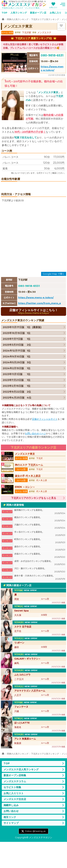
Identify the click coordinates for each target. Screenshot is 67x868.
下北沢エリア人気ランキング (45, 19)
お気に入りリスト (14, 819)
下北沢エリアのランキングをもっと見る (34, 524)
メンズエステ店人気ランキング (21, 796)
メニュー (63, 4)
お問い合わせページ (35, 460)
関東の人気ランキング (18, 19)
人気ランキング (19, 13)
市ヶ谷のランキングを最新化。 (40, 560)
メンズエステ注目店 (15, 825)
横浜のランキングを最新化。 (40, 545)
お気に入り (53, 7)
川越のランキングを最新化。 (40, 552)
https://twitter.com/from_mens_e (40, 329)
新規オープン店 (38, 13)
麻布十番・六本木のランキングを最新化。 (40, 604)
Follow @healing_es (35, 857)
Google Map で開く (54, 300)
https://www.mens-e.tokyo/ (36, 324)
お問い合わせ (11, 837)
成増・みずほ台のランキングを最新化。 (40, 589)
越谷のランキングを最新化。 (40, 574)
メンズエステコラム (15, 808)
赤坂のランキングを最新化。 (40, 582)
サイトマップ (11, 849)
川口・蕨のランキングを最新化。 (40, 596)
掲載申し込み (11, 831)
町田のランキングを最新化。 (40, 567)
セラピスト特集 (12, 813)
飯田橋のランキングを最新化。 (40, 538)
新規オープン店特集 (15, 801)
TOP (4, 13)
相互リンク (10, 843)
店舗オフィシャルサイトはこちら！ (33, 337)
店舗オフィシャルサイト (45, 445)
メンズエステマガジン (24, 3)
